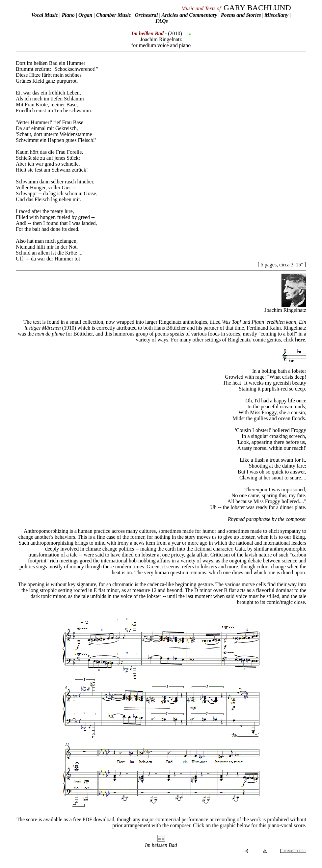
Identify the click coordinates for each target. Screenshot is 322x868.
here (300, 340)
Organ (85, 15)
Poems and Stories (241, 15)
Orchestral (147, 15)
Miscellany (277, 15)
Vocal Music (45, 15)
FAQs (162, 21)
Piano (68, 15)
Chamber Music (114, 15)
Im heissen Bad (161, 845)
